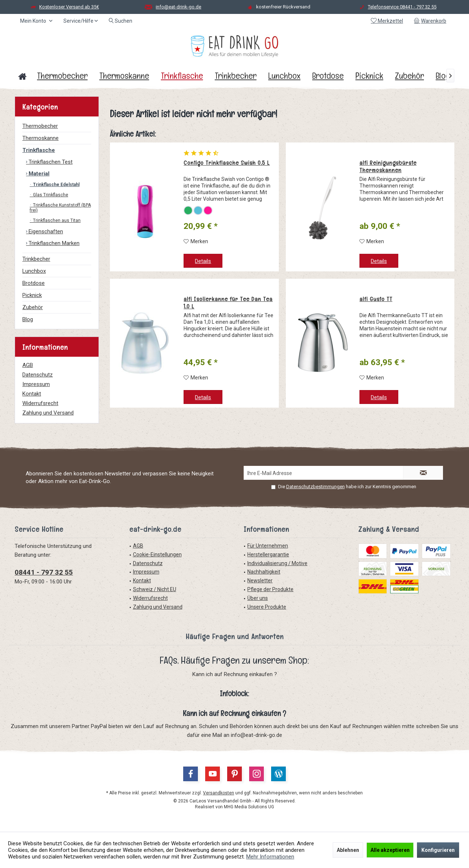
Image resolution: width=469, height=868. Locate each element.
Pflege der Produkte (270, 589)
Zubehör (33, 307)
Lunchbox (34, 271)
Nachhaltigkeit (264, 572)
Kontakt (32, 394)
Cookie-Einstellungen (157, 554)
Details (203, 261)
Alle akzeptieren (390, 850)
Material (38, 174)
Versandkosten (219, 793)
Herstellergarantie (268, 554)
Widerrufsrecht (40, 403)
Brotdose (34, 283)
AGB (28, 365)
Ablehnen (348, 850)
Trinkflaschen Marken (53, 243)
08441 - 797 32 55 (44, 572)
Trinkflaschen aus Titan (56, 220)
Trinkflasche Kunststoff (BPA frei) (60, 208)
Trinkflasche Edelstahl (56, 185)
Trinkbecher (36, 259)
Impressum (36, 384)
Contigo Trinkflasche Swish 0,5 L (227, 163)
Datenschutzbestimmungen (315, 487)
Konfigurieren (438, 850)
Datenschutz (38, 375)
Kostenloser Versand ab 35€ (69, 7)
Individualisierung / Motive (277, 563)
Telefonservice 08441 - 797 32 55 (402, 7)
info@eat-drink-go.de (178, 7)
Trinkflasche (39, 150)
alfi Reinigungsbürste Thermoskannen (388, 167)
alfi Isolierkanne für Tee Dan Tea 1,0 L (228, 303)
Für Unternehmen (268, 546)
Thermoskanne (40, 138)
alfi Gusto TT (376, 299)
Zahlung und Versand (48, 413)
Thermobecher (40, 126)
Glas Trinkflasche (50, 195)
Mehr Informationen (270, 857)
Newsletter (260, 580)
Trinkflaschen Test (50, 162)
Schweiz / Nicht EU (155, 589)
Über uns (258, 598)
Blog (28, 319)
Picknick (32, 295)
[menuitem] (431, 21)
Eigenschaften (45, 231)
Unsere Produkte (267, 607)
